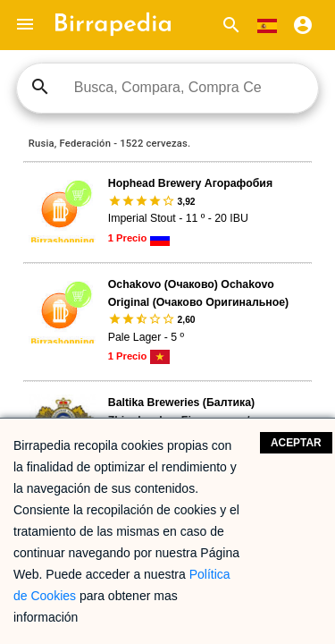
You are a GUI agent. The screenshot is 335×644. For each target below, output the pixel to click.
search (40, 87)
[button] (25, 25)
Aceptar (296, 443)
